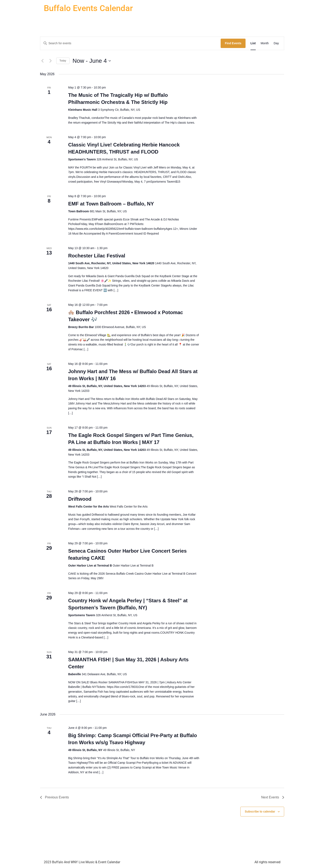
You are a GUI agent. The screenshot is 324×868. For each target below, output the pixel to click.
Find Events (233, 43)
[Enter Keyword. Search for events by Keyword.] (131, 43)
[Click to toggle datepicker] (92, 61)
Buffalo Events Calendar (88, 8)
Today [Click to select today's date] (63, 61)
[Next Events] (51, 61)
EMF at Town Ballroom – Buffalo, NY (111, 204)
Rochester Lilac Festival (97, 256)
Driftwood (80, 499)
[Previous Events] (43, 61)
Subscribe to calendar (260, 811)
